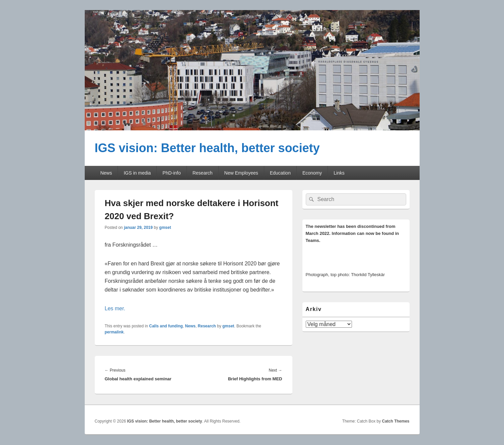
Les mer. (115, 308)
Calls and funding (166, 326)
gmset (165, 228)
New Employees (241, 173)
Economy (312, 173)
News (106, 173)
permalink (114, 332)
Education (280, 173)
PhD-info (171, 173)
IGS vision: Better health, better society (207, 148)
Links (339, 173)
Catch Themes (395, 421)
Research (203, 173)
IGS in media (137, 173)
